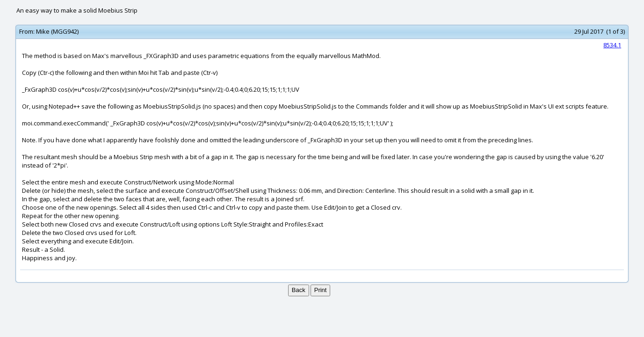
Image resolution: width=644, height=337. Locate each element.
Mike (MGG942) (57, 31)
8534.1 (612, 45)
